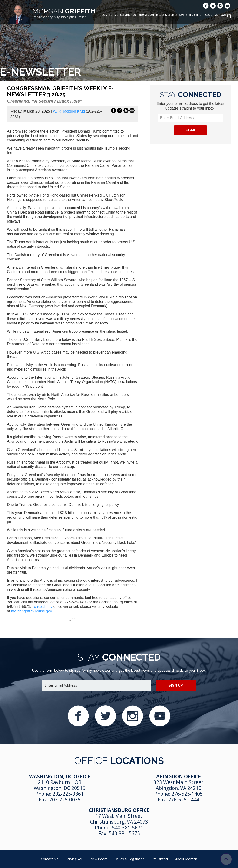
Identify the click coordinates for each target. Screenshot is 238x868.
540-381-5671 (128, 828)
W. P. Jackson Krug (69, 111)
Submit (190, 130)
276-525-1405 (187, 794)
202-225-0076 (65, 800)
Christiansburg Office (119, 810)
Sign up (176, 685)
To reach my (43, 606)
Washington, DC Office (60, 776)
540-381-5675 (124, 833)
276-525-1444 (184, 800)
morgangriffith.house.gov (31, 611)
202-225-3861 (68, 794)
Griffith (64, 13)
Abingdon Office (178, 776)
